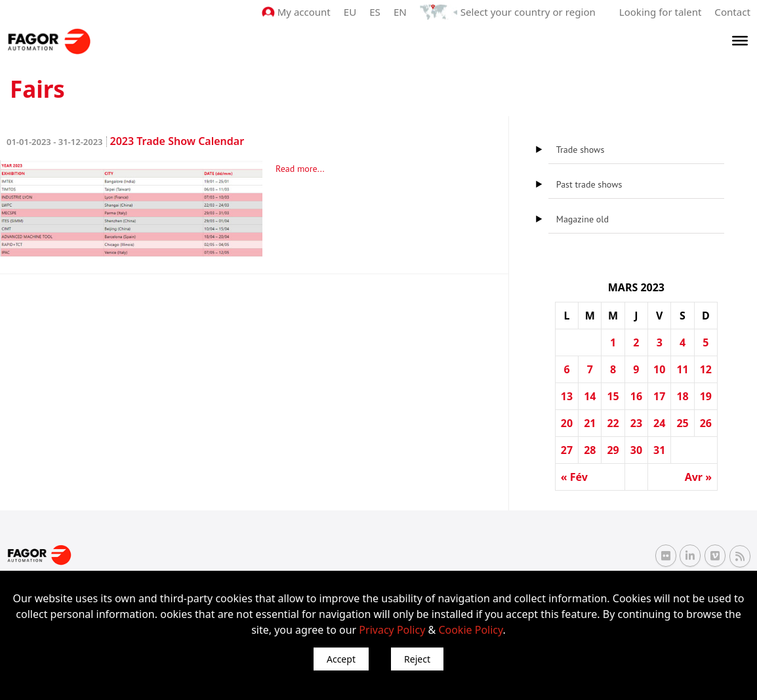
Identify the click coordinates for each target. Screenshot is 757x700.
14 (590, 396)
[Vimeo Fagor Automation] (715, 556)
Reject (417, 659)
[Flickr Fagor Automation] (666, 556)
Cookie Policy (470, 630)
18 (682, 396)
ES (376, 12)
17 (659, 396)
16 (636, 396)
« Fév (574, 477)
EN (401, 12)
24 (659, 423)
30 (636, 450)
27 (567, 450)
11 (682, 369)
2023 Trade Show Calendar (125, 141)
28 (590, 450)
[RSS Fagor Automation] (740, 556)
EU (351, 12)
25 (682, 423)
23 (636, 423)
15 (613, 396)
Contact (733, 12)
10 (659, 369)
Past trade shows (589, 184)
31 (659, 450)
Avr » (698, 477)
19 (706, 396)
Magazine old (583, 219)
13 (567, 396)
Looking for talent (660, 12)
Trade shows (580, 150)
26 (706, 423)
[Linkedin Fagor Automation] (690, 556)
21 (590, 423)
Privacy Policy (392, 630)
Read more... (300, 169)
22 (613, 423)
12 (706, 369)
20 (567, 423)
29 (613, 450)
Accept (341, 659)
